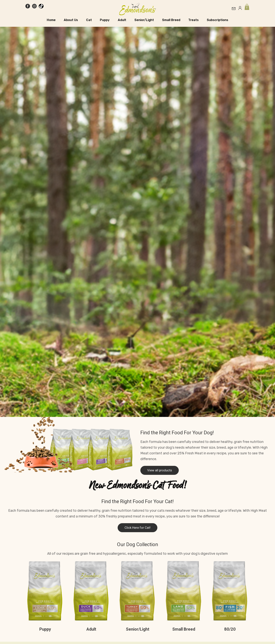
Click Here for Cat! (137, 528)
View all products (160, 470)
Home (51, 20)
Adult (122, 20)
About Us (71, 20)
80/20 (230, 629)
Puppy (105, 20)
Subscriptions (218, 20)
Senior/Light (144, 20)
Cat (89, 20)
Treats (193, 20)
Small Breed (171, 20)
